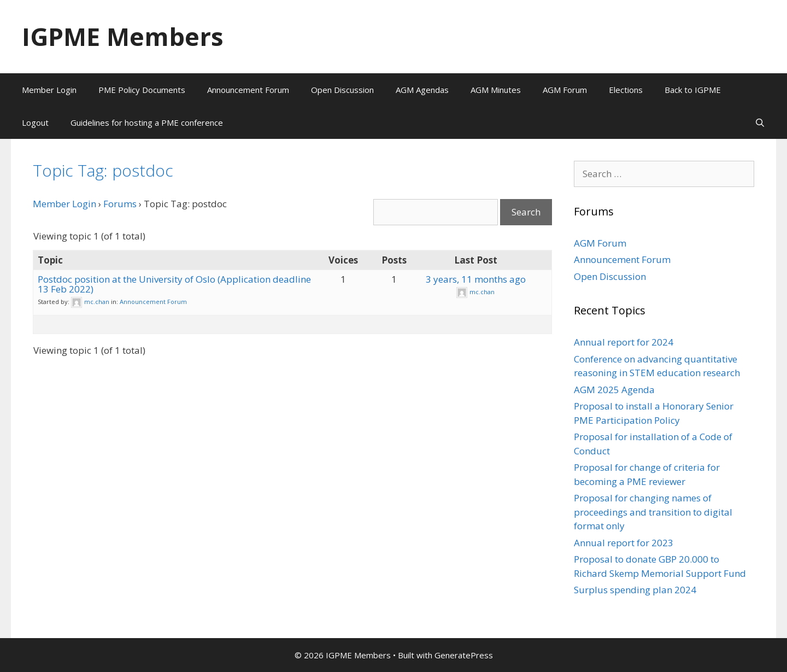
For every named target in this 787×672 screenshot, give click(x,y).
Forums (120, 204)
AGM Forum (565, 90)
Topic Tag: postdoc (103, 170)
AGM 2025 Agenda (614, 390)
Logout (35, 122)
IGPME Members (123, 36)
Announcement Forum (248, 90)
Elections (626, 90)
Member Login (49, 90)
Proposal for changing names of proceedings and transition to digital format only (653, 512)
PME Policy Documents (142, 90)
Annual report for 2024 (624, 342)
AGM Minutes (496, 90)
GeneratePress (464, 655)
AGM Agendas (422, 90)
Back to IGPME (693, 90)
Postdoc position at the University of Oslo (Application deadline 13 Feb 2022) (174, 284)
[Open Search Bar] (760, 122)
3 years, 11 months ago (476, 279)
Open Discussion (342, 90)
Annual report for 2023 (624, 543)
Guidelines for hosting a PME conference (147, 122)
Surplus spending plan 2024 (635, 590)
